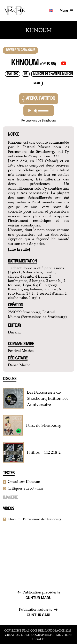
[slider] (43, 111)
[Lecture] (30, 111)
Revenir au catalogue (20, 50)
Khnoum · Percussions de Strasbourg (34, 519)
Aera (22, 165)
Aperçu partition (39, 99)
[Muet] (36, 111)
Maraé (52, 161)
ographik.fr (44, 635)
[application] (39, 111)
